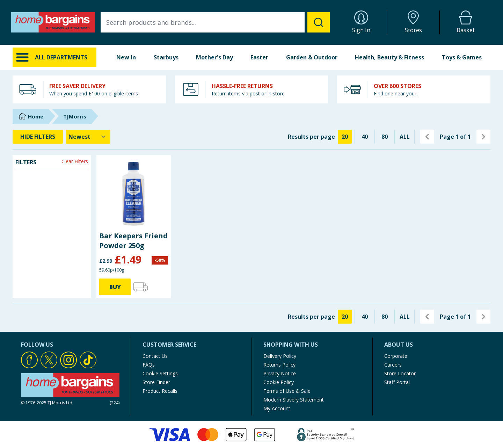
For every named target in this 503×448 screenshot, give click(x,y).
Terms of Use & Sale (287, 391)
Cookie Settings (160, 373)
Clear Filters (75, 161)
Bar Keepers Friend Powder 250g (133, 241)
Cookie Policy (279, 382)
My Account (277, 408)
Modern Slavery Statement (294, 400)
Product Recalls (160, 391)
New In (126, 57)
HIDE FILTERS (38, 137)
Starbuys (166, 57)
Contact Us (155, 356)
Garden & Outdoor (312, 57)
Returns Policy (279, 365)
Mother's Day (214, 57)
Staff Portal (397, 382)
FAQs (149, 365)
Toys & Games (462, 57)
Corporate (396, 356)
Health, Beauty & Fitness (389, 57)
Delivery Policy (280, 356)
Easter (259, 57)
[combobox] (215, 22)
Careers (393, 365)
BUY (115, 287)
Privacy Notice (280, 373)
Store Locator (400, 373)
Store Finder (156, 382)
